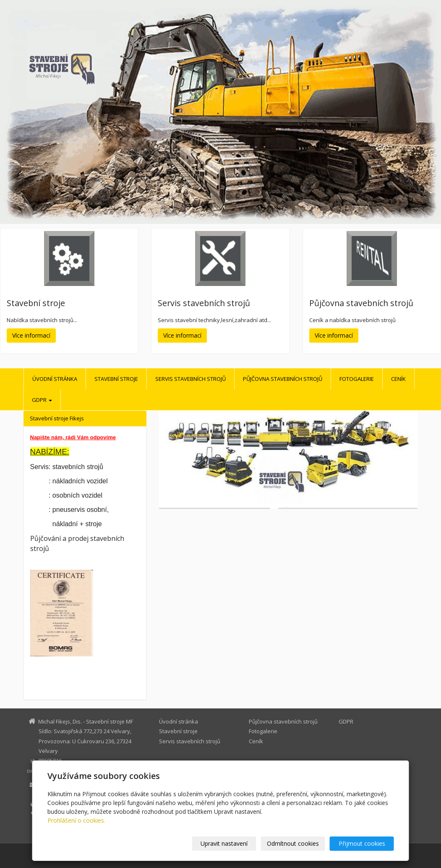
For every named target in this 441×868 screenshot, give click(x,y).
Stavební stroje (116, 379)
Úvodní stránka (55, 379)
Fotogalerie (357, 379)
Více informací (31, 335)
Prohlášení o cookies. (76, 820)
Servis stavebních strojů (190, 379)
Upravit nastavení (224, 843)
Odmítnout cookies (293, 843)
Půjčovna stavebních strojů (283, 379)
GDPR (42, 400)
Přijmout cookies (362, 843)
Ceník (398, 379)
